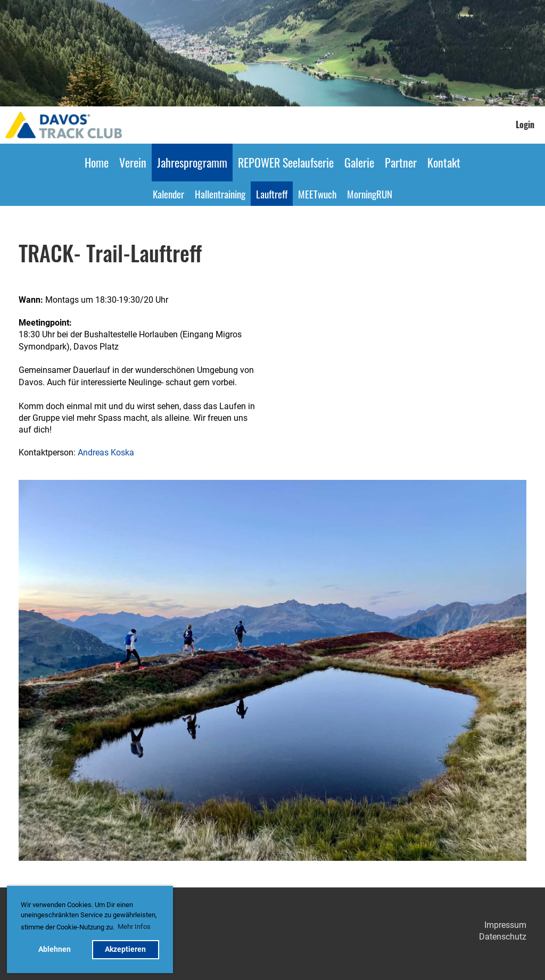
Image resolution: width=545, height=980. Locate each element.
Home (97, 162)
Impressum (505, 925)
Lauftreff (272, 194)
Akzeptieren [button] (125, 949)
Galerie (359, 162)
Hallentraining (220, 194)
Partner (401, 162)
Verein (133, 162)
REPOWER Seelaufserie (286, 162)
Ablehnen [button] (55, 949)
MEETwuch (317, 194)
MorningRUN (370, 194)
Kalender (168, 194)
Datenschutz (503, 937)
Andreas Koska (106, 452)
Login (525, 124)
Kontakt (444, 162)
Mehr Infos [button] (134, 927)
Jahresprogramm (192, 162)
